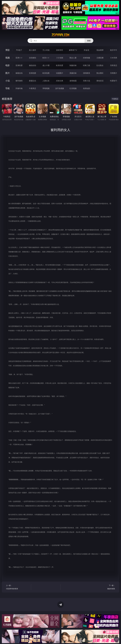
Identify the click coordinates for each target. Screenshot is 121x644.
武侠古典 (60, 81)
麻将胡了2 (73, 50)
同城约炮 (19, 88)
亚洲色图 (33, 73)
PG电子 (19, 50)
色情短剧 (87, 88)
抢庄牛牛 (114, 50)
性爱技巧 (114, 81)
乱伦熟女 (100, 65)
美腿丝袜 (73, 73)
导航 (8, 88)
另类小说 (87, 81)
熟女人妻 (73, 58)
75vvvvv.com (60, 35)
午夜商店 (33, 88)
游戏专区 (60, 50)
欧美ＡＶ (46, 58)
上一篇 (18, 587)
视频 (8, 58)
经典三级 (87, 65)
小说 (8, 81)
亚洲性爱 (19, 65)
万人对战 (46, 50)
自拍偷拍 (33, 58)
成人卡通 (46, 65)
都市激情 (19, 81)
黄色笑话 (100, 81)
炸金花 (87, 50)
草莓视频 (46, 88)
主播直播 (100, 58)
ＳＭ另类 (114, 58)
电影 (8, 65)
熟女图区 (100, 73)
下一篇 (103, 587)
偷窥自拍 (19, 73)
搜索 (89, 41)
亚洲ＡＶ (19, 58)
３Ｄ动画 (60, 58)
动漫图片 (60, 73)
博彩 (8, 50)
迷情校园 (73, 81)
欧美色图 (46, 73)
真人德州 (33, 50)
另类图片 (114, 73)
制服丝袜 (73, 65)
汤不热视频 (60, 88)
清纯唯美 (87, 73)
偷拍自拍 (33, 65)
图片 (8, 73)
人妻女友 (46, 81)
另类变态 (114, 65)
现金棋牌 (100, 50)
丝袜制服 (87, 58)
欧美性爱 (60, 65)
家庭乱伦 (33, 81)
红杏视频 (73, 88)
